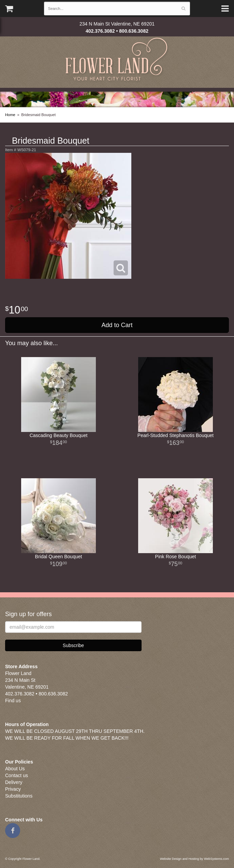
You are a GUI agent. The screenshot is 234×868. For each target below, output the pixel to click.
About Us (15, 769)
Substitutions (19, 796)
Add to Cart (117, 325)
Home (10, 115)
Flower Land (117, 60)
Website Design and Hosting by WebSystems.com (194, 859)
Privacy (13, 789)
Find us (13, 701)
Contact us (17, 775)
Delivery (14, 782)
